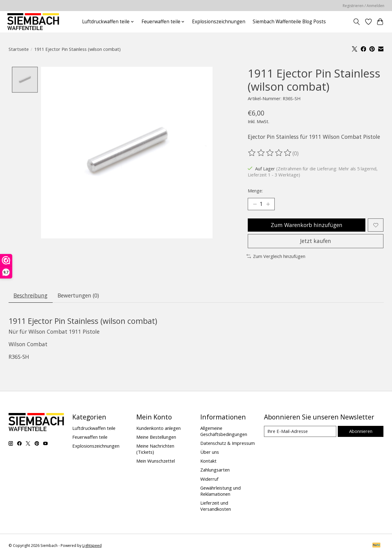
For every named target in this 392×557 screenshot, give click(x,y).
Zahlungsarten (215, 470)
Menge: (255, 191)
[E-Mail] (300, 431)
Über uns (210, 452)
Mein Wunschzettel (156, 461)
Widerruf (209, 479)
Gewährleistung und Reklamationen (221, 491)
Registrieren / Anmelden (364, 6)
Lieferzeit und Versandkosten (216, 506)
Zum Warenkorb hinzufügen (307, 225)
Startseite (19, 49)
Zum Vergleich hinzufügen (276, 256)
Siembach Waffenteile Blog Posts (289, 22)
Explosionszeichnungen (219, 22)
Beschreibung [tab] (30, 295)
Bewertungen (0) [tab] (78, 295)
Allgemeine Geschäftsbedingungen (224, 431)
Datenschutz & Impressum (228, 443)
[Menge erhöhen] (268, 204)
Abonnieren (361, 431)
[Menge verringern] (255, 204)
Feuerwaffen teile (90, 437)
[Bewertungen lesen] (270, 153)
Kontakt (208, 461)
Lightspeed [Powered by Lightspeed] (92, 546)
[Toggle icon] (356, 22)
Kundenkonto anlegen (158, 428)
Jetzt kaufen (316, 241)
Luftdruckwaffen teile (94, 428)
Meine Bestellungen (156, 437)
